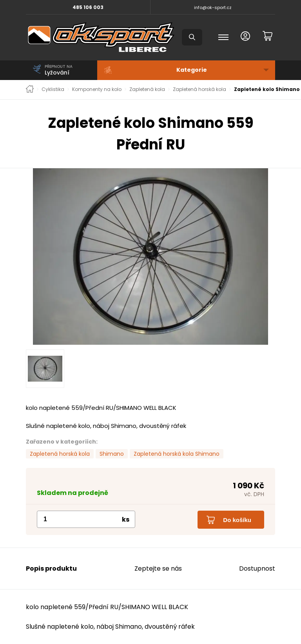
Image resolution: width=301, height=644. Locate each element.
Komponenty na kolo (97, 89)
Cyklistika (53, 89)
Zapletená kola (147, 89)
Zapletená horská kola (199, 89)
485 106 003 (88, 7)
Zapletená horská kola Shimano (177, 454)
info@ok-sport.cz (213, 7)
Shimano (112, 454)
